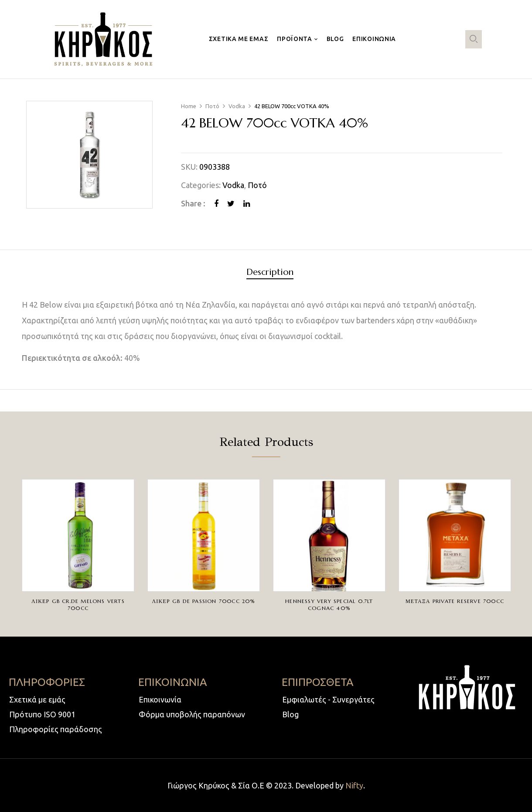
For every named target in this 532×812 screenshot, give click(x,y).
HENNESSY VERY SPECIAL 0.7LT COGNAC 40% (329, 605)
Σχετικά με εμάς (37, 699)
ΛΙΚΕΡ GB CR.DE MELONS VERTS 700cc (78, 605)
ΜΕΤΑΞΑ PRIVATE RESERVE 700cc (455, 601)
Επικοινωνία (160, 699)
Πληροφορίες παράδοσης (56, 729)
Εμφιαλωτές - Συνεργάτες (328, 699)
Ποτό (212, 106)
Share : (193, 203)
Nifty (354, 785)
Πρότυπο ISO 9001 (42, 714)
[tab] (270, 273)
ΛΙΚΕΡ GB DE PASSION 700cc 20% (203, 601)
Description (270, 272)
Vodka (237, 106)
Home (189, 106)
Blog (290, 714)
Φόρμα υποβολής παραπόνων (192, 714)
